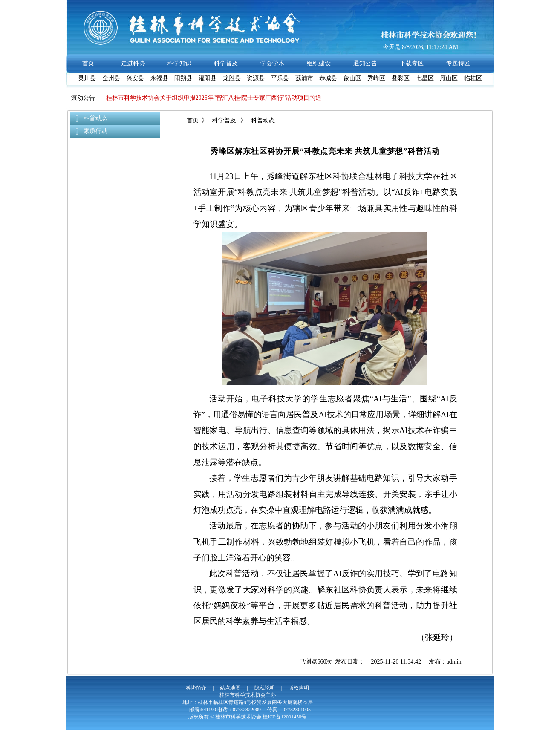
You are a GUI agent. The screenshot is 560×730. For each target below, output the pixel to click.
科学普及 (224, 120)
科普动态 (95, 118)
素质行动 (95, 131)
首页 (193, 120)
